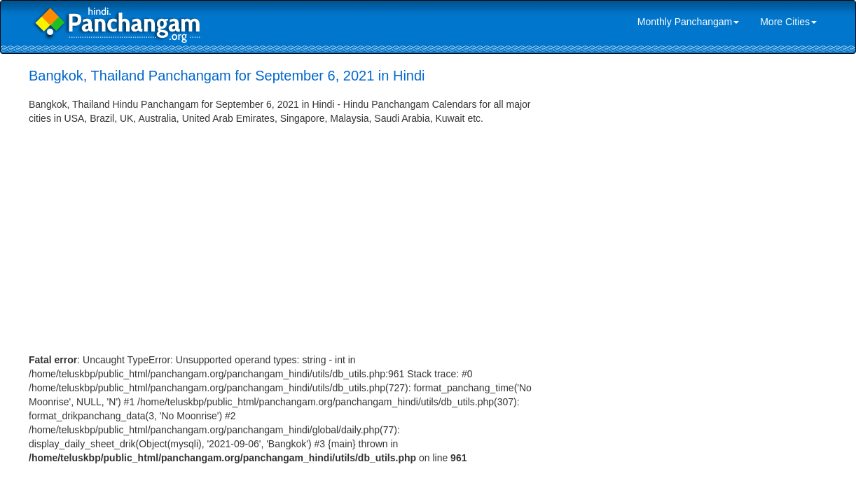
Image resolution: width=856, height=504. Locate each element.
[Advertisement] (291, 230)
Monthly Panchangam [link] (688, 22)
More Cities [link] (788, 22)
